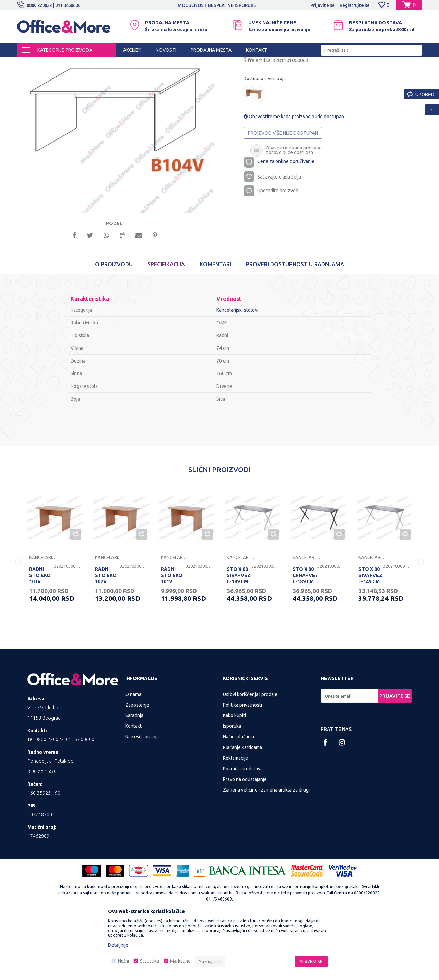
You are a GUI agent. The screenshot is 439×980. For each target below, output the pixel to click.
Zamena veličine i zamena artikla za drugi (266, 850)
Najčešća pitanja (142, 797)
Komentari (215, 325)
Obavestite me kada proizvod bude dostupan (294, 174)
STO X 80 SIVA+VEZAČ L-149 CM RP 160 (371, 639)
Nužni (123, 961)
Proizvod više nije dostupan (283, 191)
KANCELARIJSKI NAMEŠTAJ (101, 63)
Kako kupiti (234, 776)
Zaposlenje (137, 765)
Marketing (180, 961)
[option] (219, 5)
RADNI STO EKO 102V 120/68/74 (107, 639)
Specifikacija (166, 325)
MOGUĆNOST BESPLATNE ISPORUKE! (219, 5)
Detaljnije (118, 945)
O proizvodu (114, 325)
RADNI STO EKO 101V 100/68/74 (173, 639)
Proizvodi (58, 63)
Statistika (150, 961)
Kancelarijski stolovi (153, 63)
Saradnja (134, 776)
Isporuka (232, 787)
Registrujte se (355, 5)
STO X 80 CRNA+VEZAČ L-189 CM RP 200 (305, 639)
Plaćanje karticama (242, 808)
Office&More (30, 63)
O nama (133, 755)
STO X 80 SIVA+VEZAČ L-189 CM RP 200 (239, 639)
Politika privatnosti (242, 765)
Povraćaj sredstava (243, 829)
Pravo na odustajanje (245, 840)
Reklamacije (235, 819)
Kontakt (133, 787)
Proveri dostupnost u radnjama (295, 325)
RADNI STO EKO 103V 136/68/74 (41, 639)
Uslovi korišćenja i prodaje (250, 755)
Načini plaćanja (239, 797)
